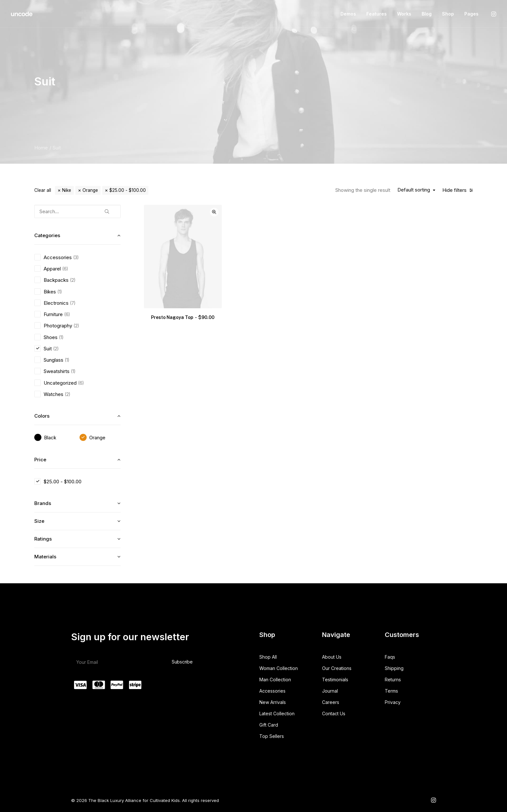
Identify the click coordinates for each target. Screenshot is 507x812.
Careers (331, 702)
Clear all (43, 190)
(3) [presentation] (76, 258)
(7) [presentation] (73, 303)
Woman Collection (279, 668)
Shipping (394, 668)
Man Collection (275, 680)
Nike (67, 190)
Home (41, 148)
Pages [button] (471, 14)
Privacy (393, 702)
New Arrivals (273, 702)
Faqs (390, 657)
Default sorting (414, 190)
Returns (393, 680)
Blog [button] (427, 14)
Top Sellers (272, 736)
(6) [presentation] (65, 269)
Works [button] (404, 14)
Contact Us (334, 713)
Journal (330, 691)
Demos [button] (348, 14)
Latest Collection (277, 713)
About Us (332, 657)
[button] (493, 14)
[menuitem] (348, 14)
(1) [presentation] (59, 292)
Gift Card (269, 725)
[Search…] (77, 211)
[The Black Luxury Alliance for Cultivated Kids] (22, 14)
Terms (391, 691)
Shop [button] (448, 14)
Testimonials (335, 680)
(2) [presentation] (73, 280)
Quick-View (214, 212)
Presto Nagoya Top (183, 317)
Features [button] (377, 14)
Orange (90, 190)
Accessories (272, 691)
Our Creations (337, 668)
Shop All (268, 657)
